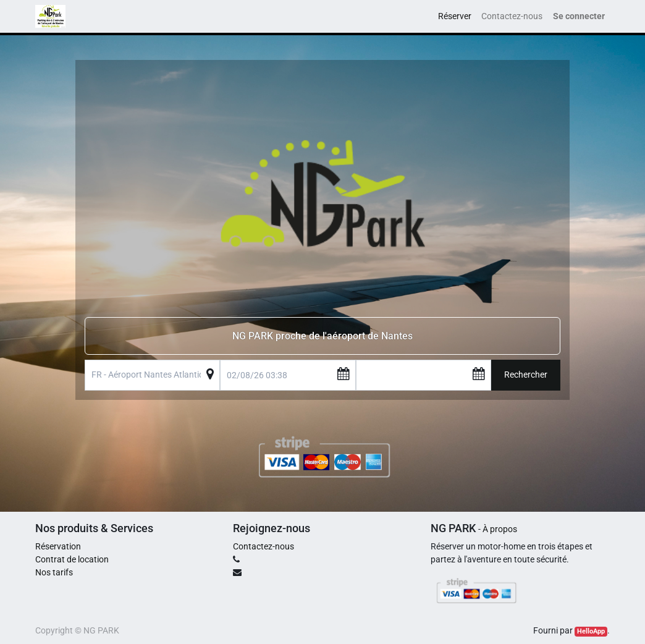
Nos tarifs (54, 572)
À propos (500, 529)
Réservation (58, 546)
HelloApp (591, 631)
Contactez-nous (263, 546)
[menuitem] (455, 16)
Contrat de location (72, 559)
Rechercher (526, 375)
